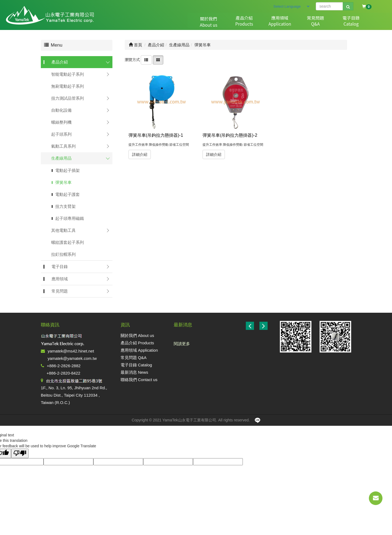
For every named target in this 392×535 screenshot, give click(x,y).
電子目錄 (306, 22)
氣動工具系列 (63, 146)
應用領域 (249, 22)
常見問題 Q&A (134, 358)
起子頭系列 (61, 134)
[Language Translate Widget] (291, 6)
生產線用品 (61, 158)
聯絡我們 (363, 22)
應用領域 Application (139, 350)
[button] (264, 326)
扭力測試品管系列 (68, 98)
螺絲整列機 (61, 122)
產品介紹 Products (137, 343)
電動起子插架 (68, 170)
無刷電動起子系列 (68, 86)
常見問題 (277, 22)
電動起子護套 (68, 194)
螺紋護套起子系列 (68, 242)
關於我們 (192, 22)
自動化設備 (61, 110)
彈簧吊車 (63, 182)
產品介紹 (220, 22)
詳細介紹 (140, 154)
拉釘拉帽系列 (63, 254)
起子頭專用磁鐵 (70, 218)
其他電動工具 (63, 230)
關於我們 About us (137, 335)
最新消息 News (134, 372)
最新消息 (335, 22)
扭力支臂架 (65, 206)
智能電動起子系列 (68, 74)
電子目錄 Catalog (136, 365)
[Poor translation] (20, 453)
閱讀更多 (182, 344)
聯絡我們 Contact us (139, 380)
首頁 (135, 45)
